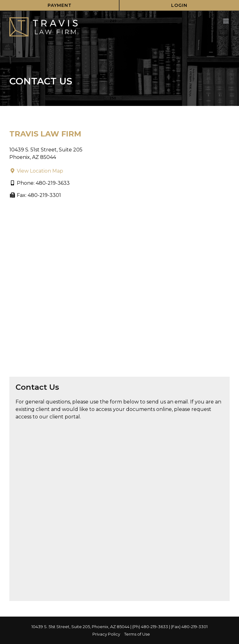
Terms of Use (137, 634)
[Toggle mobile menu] (226, 21)
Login (179, 5)
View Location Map (36, 171)
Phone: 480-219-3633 (40, 183)
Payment (60, 5)
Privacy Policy (106, 634)
